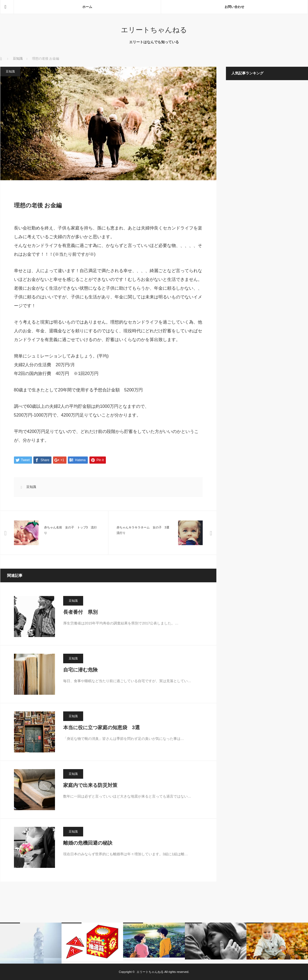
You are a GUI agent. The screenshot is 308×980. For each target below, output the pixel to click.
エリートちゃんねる (154, 30)
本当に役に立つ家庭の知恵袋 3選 (101, 728)
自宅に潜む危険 (80, 670)
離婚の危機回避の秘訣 (88, 843)
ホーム (87, 7)
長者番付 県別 (80, 612)
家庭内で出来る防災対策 (90, 785)
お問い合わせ (234, 7)
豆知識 (18, 59)
